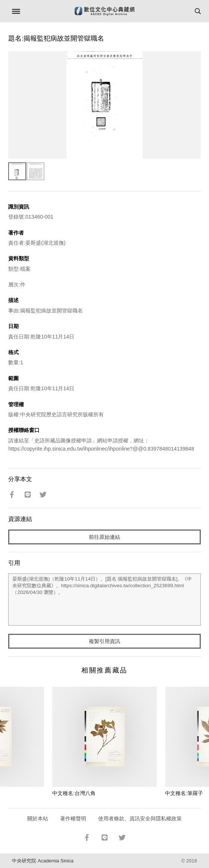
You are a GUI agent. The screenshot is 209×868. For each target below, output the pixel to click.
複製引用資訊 (104, 641)
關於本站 (38, 818)
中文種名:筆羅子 (184, 793)
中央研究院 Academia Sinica (43, 861)
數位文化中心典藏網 (104, 11)
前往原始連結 (104, 537)
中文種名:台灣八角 (74, 793)
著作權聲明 (73, 818)
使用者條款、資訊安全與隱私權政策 (140, 818)
